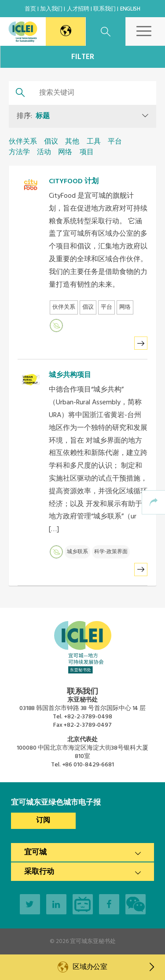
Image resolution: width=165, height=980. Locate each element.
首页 (30, 9)
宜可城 (35, 852)
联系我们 (104, 9)
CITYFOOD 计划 (74, 181)
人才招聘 (78, 9)
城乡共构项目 (70, 375)
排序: (33, 116)
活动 (44, 152)
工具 (94, 142)
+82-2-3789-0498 (88, 717)
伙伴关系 (23, 142)
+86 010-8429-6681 (88, 765)
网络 (65, 152)
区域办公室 (113, 967)
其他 (72, 142)
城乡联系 (77, 552)
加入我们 (51, 9)
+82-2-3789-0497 (88, 725)
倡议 (51, 142)
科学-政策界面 (111, 552)
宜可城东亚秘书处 (93, 941)
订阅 (43, 821)
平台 (115, 142)
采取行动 (39, 872)
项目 (87, 152)
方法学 (19, 152)
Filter (83, 57)
